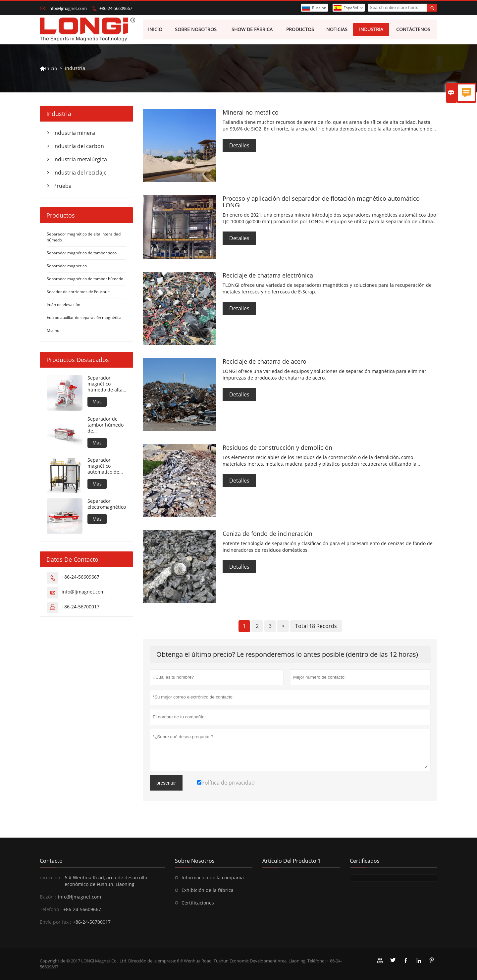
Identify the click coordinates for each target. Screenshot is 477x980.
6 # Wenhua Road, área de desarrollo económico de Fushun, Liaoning (106, 881)
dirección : (51, 878)
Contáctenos (413, 30)
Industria (371, 30)
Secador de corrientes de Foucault (78, 292)
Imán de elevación (63, 305)
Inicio (155, 30)
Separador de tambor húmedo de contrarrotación (106, 425)
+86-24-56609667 (116, 8)
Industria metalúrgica (80, 160)
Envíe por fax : (55, 922)
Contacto (51, 861)
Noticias (337, 30)
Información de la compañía (213, 878)
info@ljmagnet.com (68, 8)
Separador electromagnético (107, 504)
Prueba (62, 186)
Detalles (239, 146)
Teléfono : (51, 910)
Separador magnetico (67, 266)
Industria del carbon (79, 146)
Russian (319, 8)
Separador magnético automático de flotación (103, 466)
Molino (53, 331)
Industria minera (74, 133)
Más (97, 402)
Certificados (365, 861)
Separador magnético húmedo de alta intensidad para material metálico (107, 384)
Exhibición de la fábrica (208, 890)
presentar (166, 783)
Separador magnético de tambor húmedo (85, 279)
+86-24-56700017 (80, 607)
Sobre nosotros (196, 30)
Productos (300, 30)
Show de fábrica (252, 30)
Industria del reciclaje (80, 173)
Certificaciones (198, 903)
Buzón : (48, 897)
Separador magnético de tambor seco (82, 253)
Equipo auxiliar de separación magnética (84, 318)
